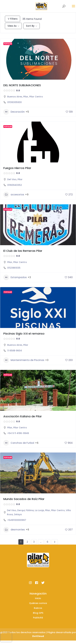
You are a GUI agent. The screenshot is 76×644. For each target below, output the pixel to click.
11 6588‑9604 (15, 351)
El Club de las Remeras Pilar (23, 251)
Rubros (38, 608)
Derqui (21, 510)
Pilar (26, 97)
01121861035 (14, 268)
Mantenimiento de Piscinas (24, 360)
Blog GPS (38, 613)
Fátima (30, 510)
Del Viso (12, 179)
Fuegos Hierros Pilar (17, 168)
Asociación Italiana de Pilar (23, 416)
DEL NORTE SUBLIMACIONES (22, 85)
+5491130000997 (17, 520)
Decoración (14, 112)
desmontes (14, 530)
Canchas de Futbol (19, 443)
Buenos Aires (15, 97)
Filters (13, 19)
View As (12, 26)
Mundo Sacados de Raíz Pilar (24, 499)
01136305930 (14, 102)
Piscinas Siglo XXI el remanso (24, 334)
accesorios (14, 195)
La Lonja (39, 510)
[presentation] (6, 637)
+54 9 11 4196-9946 (18, 433)
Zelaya (18, 514)
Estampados (15, 277)
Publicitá (38, 618)
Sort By (30, 26)
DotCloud (38, 636)
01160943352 (15, 185)
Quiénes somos (38, 603)
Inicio (38, 598)
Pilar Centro (36, 97)
